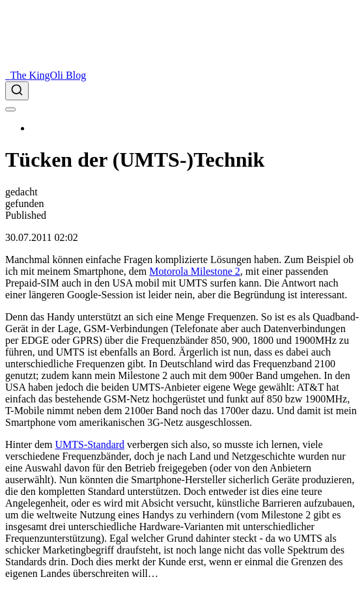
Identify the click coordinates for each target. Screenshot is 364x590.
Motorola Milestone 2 (195, 271)
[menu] (10, 109)
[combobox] (182, 91)
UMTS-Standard (90, 444)
